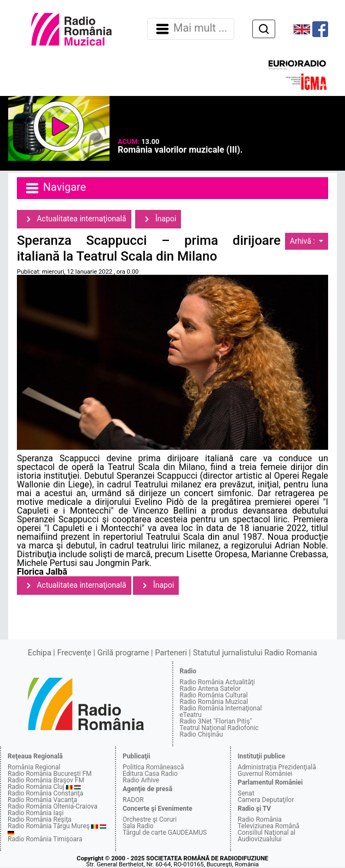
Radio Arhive (141, 780)
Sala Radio (138, 826)
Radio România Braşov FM (46, 780)
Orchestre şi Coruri (150, 819)
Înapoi (158, 219)
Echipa (40, 653)
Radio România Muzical (214, 702)
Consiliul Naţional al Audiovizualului (267, 836)
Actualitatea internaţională (74, 219)
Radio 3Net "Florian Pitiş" (216, 721)
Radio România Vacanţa (43, 800)
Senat (246, 793)
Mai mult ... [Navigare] (191, 29)
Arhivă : (304, 241)
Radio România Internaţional (221, 708)
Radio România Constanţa (46, 793)
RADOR (133, 800)
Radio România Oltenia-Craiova (53, 806)
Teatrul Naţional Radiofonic (219, 728)
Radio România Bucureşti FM (50, 774)
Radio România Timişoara (45, 839)
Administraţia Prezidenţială (277, 767)
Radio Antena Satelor (210, 689)
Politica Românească (153, 767)
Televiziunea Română (268, 826)
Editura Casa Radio (150, 774)
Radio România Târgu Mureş (49, 826)
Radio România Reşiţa (40, 819)
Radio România (260, 819)
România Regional (34, 767)
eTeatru (191, 715)
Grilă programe (123, 653)
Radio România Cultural (214, 695)
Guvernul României (265, 774)
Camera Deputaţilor (266, 800)
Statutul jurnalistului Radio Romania (255, 653)
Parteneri (171, 653)
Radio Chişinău (202, 734)
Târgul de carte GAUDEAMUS (165, 833)
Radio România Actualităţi (217, 682)
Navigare (55, 188)
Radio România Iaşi (36, 813)
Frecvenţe (74, 653)
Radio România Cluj (36, 787)
